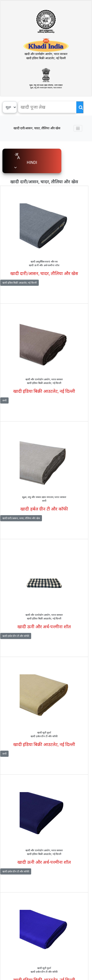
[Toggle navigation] (78, 128)
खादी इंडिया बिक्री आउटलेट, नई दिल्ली (20, 283)
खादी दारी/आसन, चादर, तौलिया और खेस (37, 128)
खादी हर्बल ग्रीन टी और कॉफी (16, 636)
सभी (5, 400)
